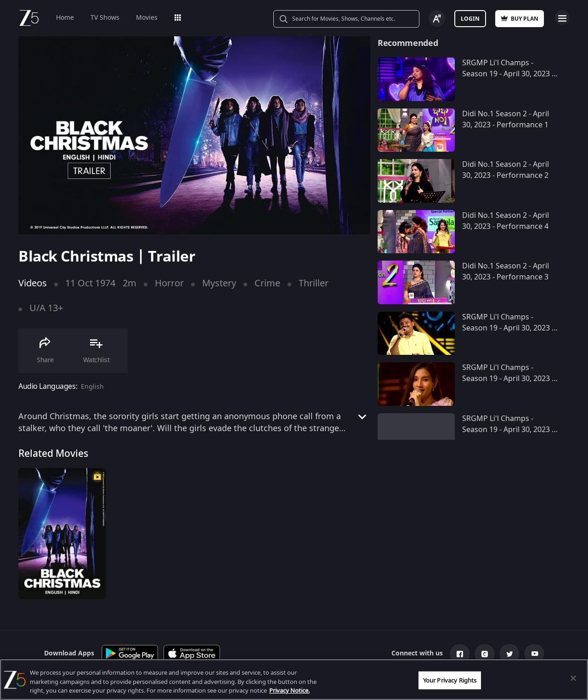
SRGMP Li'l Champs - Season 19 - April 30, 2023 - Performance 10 (508, 74)
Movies (147, 18)
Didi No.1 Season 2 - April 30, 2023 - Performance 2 (506, 170)
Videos (33, 283)
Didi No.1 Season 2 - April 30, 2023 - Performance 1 (506, 120)
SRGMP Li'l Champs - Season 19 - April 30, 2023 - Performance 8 (508, 379)
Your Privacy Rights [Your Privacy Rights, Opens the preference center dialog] (450, 680)
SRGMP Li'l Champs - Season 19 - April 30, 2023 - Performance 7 (508, 430)
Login (470, 19)
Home (65, 18)
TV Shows (105, 18)
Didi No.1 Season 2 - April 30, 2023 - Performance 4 (506, 221)
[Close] (573, 678)
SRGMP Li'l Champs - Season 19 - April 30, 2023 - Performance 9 (508, 328)
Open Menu (562, 17)
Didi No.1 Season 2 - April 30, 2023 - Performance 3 (506, 272)
